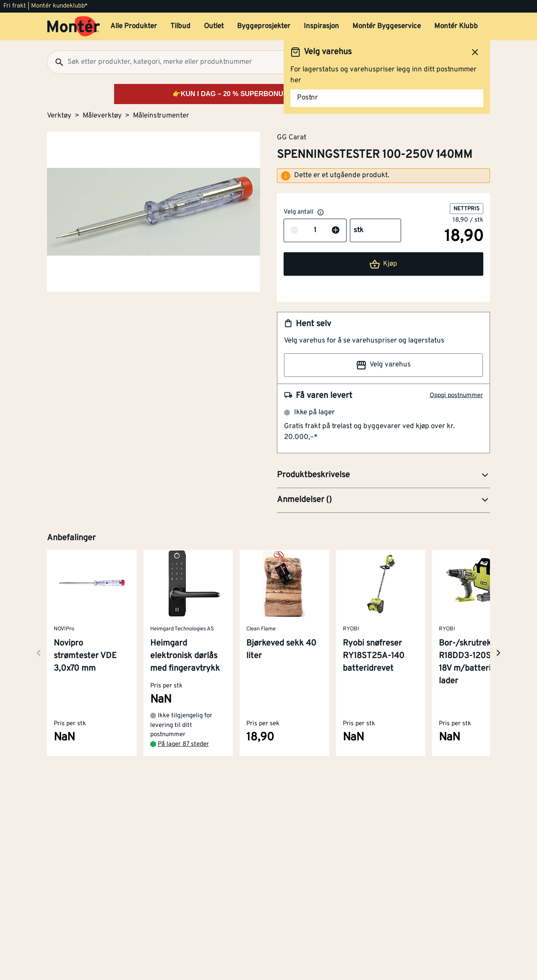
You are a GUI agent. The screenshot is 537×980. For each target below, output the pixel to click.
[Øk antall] (336, 231)
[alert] (383, 176)
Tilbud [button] (180, 26)
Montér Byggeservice (387, 26)
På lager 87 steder (183, 744)
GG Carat (292, 137)
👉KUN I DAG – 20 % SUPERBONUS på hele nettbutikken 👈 (269, 94)
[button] (383, 476)
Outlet (214, 26)
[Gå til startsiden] (74, 26)
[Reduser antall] (295, 231)
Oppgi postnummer (456, 396)
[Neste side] (39, 653)
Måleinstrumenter (161, 116)
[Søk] (56, 62)
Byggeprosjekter (264, 26)
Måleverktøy (102, 116)
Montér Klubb (456, 26)
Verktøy (59, 116)
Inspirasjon (321, 26)
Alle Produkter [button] (134, 26)
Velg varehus (383, 365)
